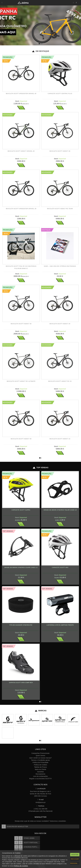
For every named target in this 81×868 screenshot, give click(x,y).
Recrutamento (40, 774)
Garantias (40, 772)
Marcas (41, 711)
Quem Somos (40, 756)
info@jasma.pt (40, 802)
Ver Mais (21, 108)
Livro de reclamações (41, 776)
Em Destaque (40, 51)
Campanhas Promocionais (40, 753)
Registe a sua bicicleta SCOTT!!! (40, 779)
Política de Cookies (40, 765)
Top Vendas (40, 468)
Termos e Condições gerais (41, 760)
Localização (41, 789)
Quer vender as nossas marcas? (40, 758)
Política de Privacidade (41, 762)
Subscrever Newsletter (15, 826)
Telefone (41, 806)
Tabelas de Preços (40, 767)
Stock (17, 101)
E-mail (40, 800)
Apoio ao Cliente (40, 769)
